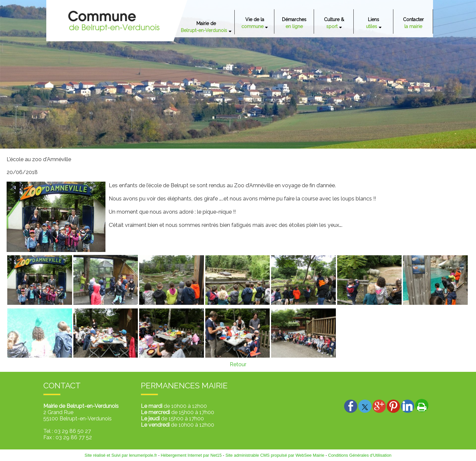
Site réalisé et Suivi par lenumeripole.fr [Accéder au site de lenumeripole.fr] (121, 455)
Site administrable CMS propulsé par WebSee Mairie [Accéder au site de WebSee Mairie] (275, 455)
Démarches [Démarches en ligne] (294, 23)
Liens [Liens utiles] (373, 23)
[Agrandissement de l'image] (40, 303)
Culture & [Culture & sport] (334, 23)
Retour (238, 364)
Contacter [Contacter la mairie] (413, 23)
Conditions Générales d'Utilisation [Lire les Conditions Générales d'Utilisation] (360, 455)
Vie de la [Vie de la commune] (253, 23)
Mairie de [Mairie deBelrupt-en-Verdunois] (204, 27)
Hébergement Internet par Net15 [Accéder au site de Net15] (191, 455)
